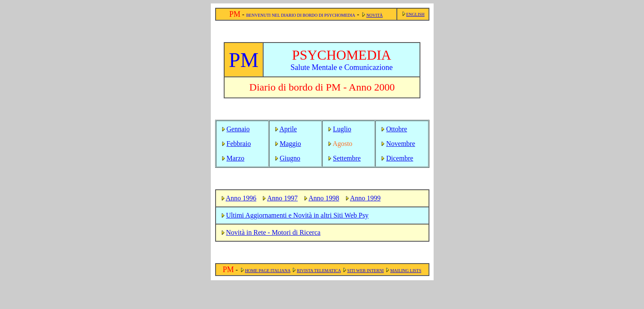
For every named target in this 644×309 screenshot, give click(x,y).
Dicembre (400, 158)
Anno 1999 (365, 198)
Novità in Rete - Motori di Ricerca (273, 232)
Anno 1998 (324, 198)
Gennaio (238, 129)
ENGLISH (415, 14)
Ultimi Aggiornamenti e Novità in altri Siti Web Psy (298, 215)
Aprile (288, 129)
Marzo (236, 158)
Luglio (342, 129)
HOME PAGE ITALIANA (268, 271)
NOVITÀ (374, 15)
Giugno (290, 158)
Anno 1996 (241, 198)
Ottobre (397, 129)
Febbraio (239, 144)
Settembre (347, 158)
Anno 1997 (282, 198)
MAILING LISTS (406, 271)
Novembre (401, 144)
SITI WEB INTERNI (365, 271)
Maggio (291, 144)
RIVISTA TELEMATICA (319, 271)
